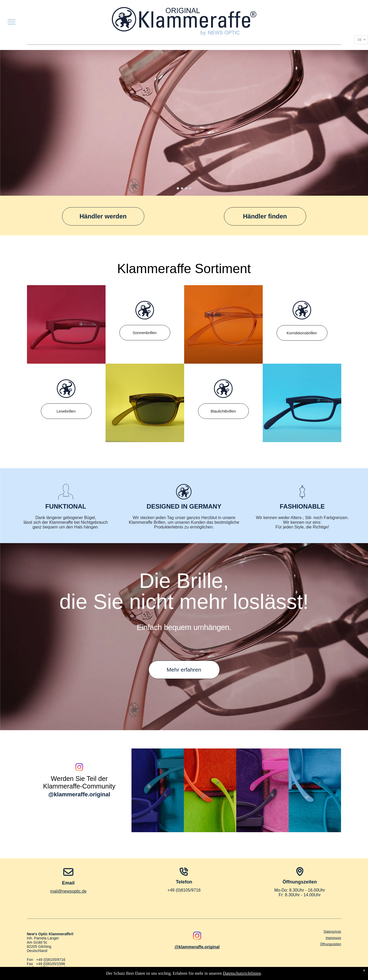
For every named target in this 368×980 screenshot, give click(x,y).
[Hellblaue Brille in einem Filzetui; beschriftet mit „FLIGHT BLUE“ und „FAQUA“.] (315, 790)
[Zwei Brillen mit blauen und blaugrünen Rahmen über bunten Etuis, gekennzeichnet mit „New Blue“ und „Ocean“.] (158, 790)
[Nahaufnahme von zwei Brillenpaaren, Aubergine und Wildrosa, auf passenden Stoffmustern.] (262, 790)
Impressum (333, 938)
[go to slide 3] (186, 188)
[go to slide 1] (178, 188)
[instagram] (79, 768)
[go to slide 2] (182, 188)
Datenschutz (333, 932)
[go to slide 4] (190, 188)
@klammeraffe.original (79, 794)
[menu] (12, 22)
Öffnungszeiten (331, 944)
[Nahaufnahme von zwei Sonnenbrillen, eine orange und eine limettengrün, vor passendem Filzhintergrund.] (210, 790)
